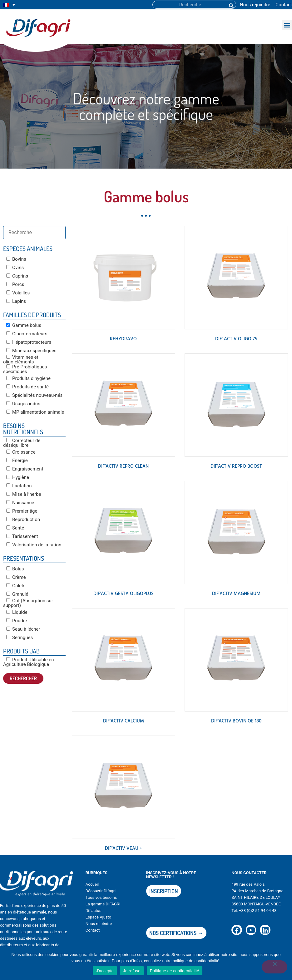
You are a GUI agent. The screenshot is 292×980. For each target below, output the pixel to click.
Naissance (20, 503)
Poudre (17, 621)
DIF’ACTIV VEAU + (124, 849)
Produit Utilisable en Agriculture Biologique (28, 662)
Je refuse (132, 971)
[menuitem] (9, 5)
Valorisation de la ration (34, 545)
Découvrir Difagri (101, 891)
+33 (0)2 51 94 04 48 (258, 911)
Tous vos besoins (101, 897)
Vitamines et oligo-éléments (21, 359)
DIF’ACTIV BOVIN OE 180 (236, 721)
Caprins (17, 276)
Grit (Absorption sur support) (28, 603)
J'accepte (105, 971)
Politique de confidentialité (175, 971)
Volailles (18, 293)
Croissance (21, 452)
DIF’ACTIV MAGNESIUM (236, 594)
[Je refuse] (275, 967)
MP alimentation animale (35, 412)
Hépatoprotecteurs (29, 342)
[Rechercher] (231, 5)
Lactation (19, 486)
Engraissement (25, 469)
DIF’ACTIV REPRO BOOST (236, 466)
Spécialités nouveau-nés (34, 395)
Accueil (92, 884)
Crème (16, 577)
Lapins (16, 301)
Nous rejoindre (255, 5)
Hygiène (18, 477)
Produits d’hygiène (28, 378)
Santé (15, 528)
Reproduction (23, 520)
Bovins (16, 259)
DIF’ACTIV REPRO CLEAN (123, 466)
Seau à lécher (23, 629)
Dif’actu (92, 911)
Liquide (17, 612)
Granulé (17, 594)
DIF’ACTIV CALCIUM (124, 721)
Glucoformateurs (27, 334)
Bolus (15, 569)
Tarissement (22, 536)
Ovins (15, 268)
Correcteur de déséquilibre (22, 443)
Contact (284, 5)
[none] (9, 5)
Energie (17, 460)
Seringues (20, 638)
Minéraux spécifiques (31, 351)
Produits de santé (27, 387)
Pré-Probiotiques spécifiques (25, 369)
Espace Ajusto (98, 917)
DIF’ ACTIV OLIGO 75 (236, 339)
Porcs (15, 284)
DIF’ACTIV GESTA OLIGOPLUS (124, 594)
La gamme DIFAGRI (103, 904)
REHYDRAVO (123, 339)
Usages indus (23, 404)
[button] (287, 25)
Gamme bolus (24, 325)
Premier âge (22, 511)
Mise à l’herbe (24, 494)
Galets (16, 586)
